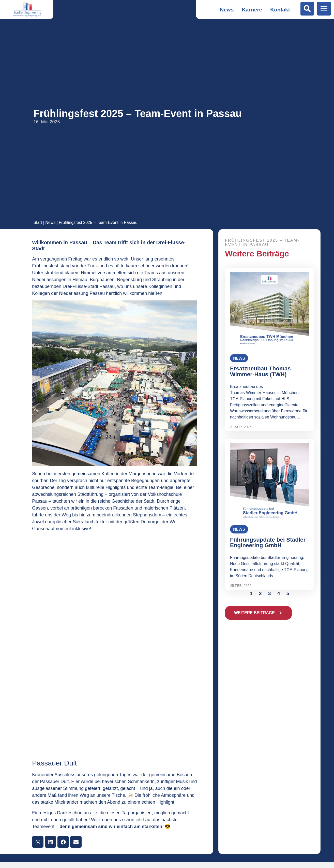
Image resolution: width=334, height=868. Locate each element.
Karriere (252, 10)
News (227, 10)
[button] (38, 842)
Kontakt (280, 10)
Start (38, 222)
